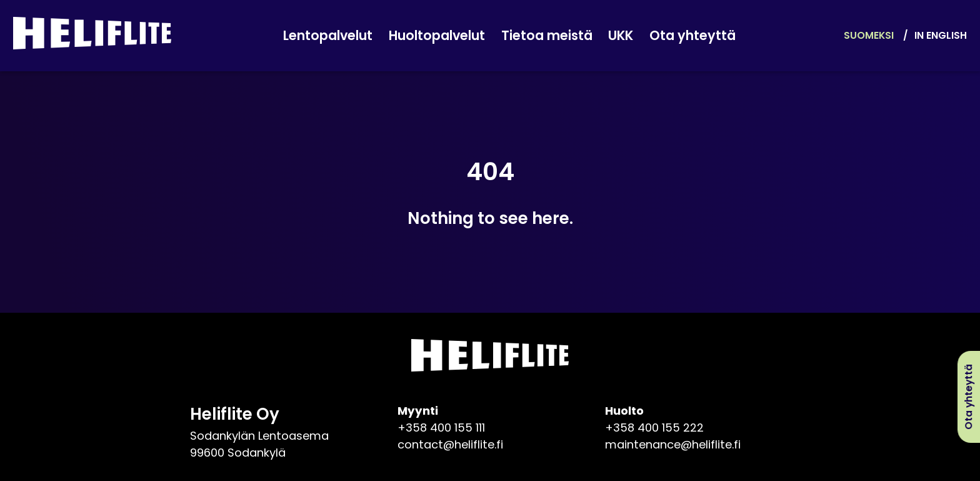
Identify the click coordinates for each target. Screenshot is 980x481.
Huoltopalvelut (437, 36)
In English (941, 35)
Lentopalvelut (328, 36)
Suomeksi (869, 35)
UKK (621, 36)
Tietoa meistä (547, 36)
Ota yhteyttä (692, 36)
